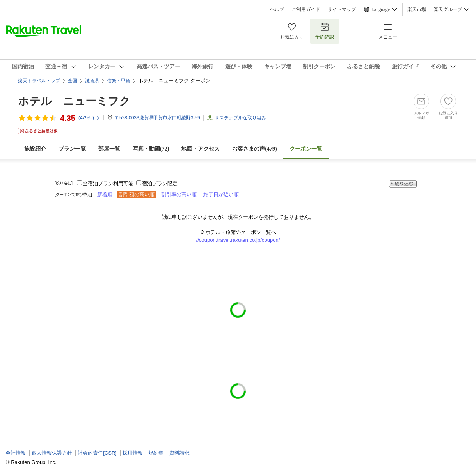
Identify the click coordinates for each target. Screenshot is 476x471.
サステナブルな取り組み (240, 118)
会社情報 (16, 453)
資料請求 (179, 453)
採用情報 (133, 453)
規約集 (156, 453)
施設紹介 (35, 149)
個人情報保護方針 (52, 453)
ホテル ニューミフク (74, 101)
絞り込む (403, 184)
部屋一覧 (109, 149)
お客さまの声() (254, 149)
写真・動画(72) (151, 149)
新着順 (105, 194)
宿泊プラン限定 (160, 183)
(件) (89, 118)
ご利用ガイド (306, 9)
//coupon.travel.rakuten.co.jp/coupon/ (238, 240)
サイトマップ (342, 9)
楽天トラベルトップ (39, 81)
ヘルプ (277, 9)
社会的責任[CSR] (97, 453)
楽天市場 (417, 9)
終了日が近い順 (221, 194)
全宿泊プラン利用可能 (108, 183)
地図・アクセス (201, 149)
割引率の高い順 (179, 194)
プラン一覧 (72, 149)
